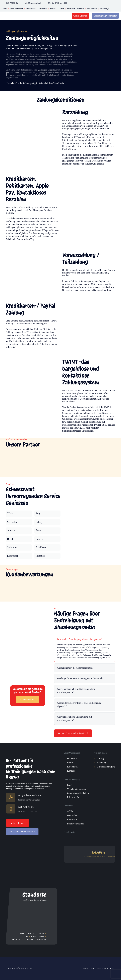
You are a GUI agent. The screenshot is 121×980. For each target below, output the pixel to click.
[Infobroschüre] (66, 797)
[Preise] (66, 763)
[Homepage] (66, 759)
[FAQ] (66, 785)
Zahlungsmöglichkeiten (19, 968)
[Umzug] (95, 759)
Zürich (21, 934)
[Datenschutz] (66, 816)
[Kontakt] (66, 771)
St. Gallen (29, 939)
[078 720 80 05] (12, 809)
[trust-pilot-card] (90, 873)
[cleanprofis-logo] (20, 16)
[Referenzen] (66, 767)
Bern (33, 937)
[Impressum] (66, 820)
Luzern (41, 934)
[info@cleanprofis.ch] (12, 798)
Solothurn (17, 939)
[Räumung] (95, 763)
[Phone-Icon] (4, 3)
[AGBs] (66, 811)
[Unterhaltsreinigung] (95, 767)
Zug (26, 937)
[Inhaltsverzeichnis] (66, 824)
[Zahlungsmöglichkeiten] (66, 793)
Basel (41, 937)
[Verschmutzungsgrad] (66, 789)
